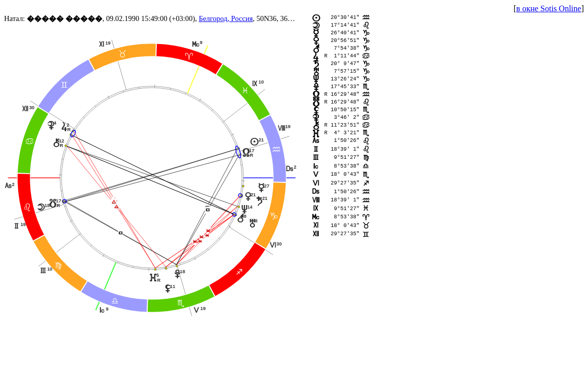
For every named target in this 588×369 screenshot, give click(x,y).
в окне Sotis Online (549, 8)
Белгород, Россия (226, 18)
